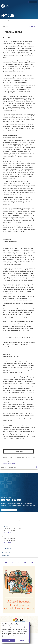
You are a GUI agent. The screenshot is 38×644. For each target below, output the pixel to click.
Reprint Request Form (9, 510)
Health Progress (4, 20)
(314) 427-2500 (8, 542)
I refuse (22, 640)
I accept (9, 640)
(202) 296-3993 (8, 532)
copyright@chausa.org (9, 464)
